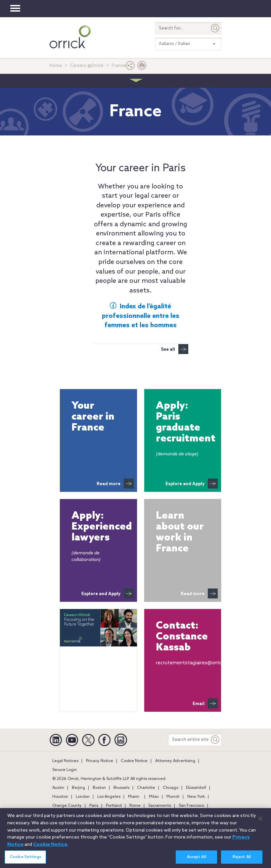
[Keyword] (215, 740)
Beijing (78, 788)
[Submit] (215, 28)
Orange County (67, 806)
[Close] (260, 824)
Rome (135, 806)
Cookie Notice (134, 761)
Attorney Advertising (175, 761)
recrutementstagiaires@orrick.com (196, 663)
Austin (58, 788)
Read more (115, 484)
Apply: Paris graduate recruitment (183, 423)
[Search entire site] (189, 740)
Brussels (121, 788)
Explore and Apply (192, 484)
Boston (99, 788)
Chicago (171, 788)
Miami (134, 797)
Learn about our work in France (180, 533)
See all (175, 349)
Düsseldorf (196, 788)
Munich (173, 797)
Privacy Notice (100, 761)
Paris (94, 806)
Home (56, 66)
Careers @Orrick (87, 66)
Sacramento (160, 806)
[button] (130, 67)
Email (205, 703)
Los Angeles (109, 797)
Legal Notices (65, 761)
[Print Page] (142, 67)
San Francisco (191, 806)
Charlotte (146, 788)
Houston (60, 797)
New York (196, 797)
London (83, 797)
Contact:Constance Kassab (182, 637)
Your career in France (93, 417)
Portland (114, 806)
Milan (154, 797)
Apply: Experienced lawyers (98, 527)
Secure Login (65, 770)
